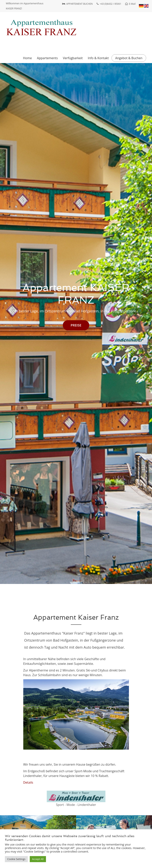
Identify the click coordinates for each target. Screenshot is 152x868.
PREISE (76, 325)
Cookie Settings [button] (16, 859)
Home (27, 58)
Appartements (47, 58)
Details (28, 782)
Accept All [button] (38, 859)
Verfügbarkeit (73, 58)
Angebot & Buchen (129, 58)
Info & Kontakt (98, 58)
